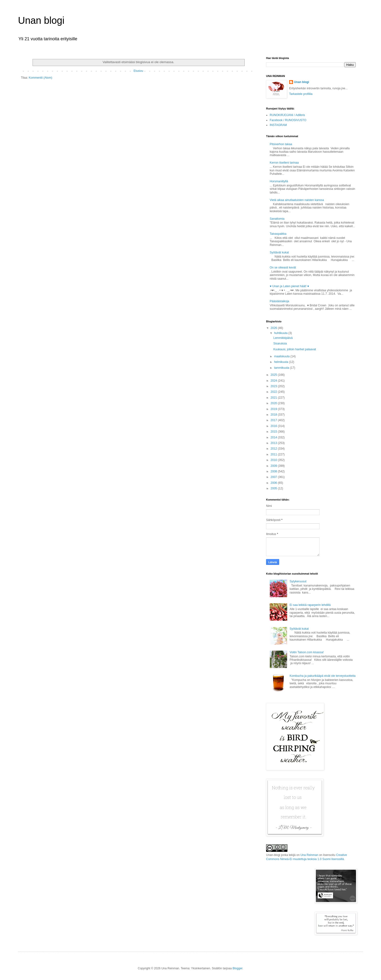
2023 (274, 386)
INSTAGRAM (278, 125)
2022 (274, 392)
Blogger (238, 968)
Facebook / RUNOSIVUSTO (288, 120)
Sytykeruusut (298, 581)
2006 (274, 483)
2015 (274, 432)
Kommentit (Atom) (40, 78)
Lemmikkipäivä (283, 338)
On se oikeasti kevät (283, 268)
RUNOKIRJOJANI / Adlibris (287, 115)
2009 (274, 466)
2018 (274, 415)
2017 (274, 420)
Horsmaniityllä (279, 181)
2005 (274, 488)
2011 (274, 454)
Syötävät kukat (279, 252)
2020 (274, 403)
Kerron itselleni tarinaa (284, 163)
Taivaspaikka (278, 234)
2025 (274, 375)
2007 (274, 477)
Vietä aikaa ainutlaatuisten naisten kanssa (297, 200)
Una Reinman (309, 855)
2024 (274, 381)
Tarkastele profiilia (301, 94)
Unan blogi (41, 20)
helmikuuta (281, 362)
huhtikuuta (281, 333)
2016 (274, 426)
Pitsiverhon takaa (281, 144)
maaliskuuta (282, 356)
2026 (274, 328)
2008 (274, 471)
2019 (274, 409)
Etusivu (138, 71)
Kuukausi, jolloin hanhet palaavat (295, 349)
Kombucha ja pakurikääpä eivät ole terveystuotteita (323, 676)
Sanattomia (277, 219)
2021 (274, 398)
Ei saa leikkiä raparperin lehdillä (310, 605)
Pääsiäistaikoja (279, 301)
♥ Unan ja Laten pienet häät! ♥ (289, 286)
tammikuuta (282, 368)
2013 (274, 443)
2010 (274, 460)
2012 (274, 449)
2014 (274, 437)
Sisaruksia (280, 343)
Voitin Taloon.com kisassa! (307, 652)
